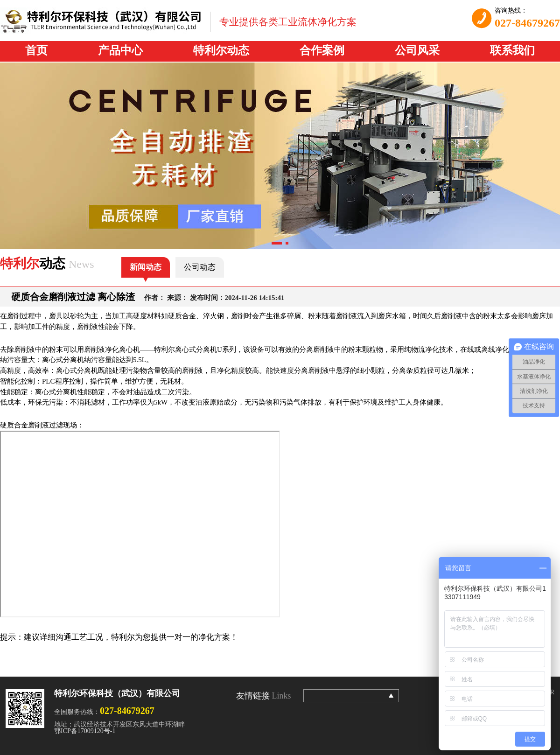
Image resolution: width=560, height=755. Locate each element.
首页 (36, 50)
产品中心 (120, 50)
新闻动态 (146, 267)
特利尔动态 (221, 50)
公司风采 (417, 50)
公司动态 (200, 267)
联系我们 (512, 50)
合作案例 (322, 50)
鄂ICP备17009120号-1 (85, 731)
